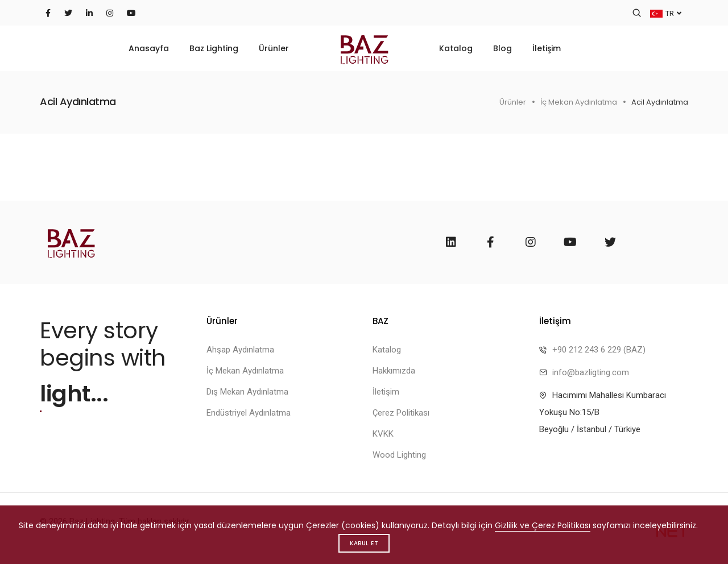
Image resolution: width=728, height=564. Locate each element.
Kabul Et (364, 543)
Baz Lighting (214, 48)
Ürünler (274, 48)
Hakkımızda (394, 371)
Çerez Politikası (401, 413)
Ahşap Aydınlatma (240, 350)
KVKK (383, 434)
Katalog (456, 48)
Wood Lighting (399, 455)
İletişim (547, 48)
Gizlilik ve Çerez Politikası (543, 525)
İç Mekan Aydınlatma (579, 102)
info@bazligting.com (591, 372)
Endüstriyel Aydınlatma (249, 413)
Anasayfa (149, 48)
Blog (502, 48)
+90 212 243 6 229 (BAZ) (599, 350)
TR (666, 13)
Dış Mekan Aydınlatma (247, 392)
